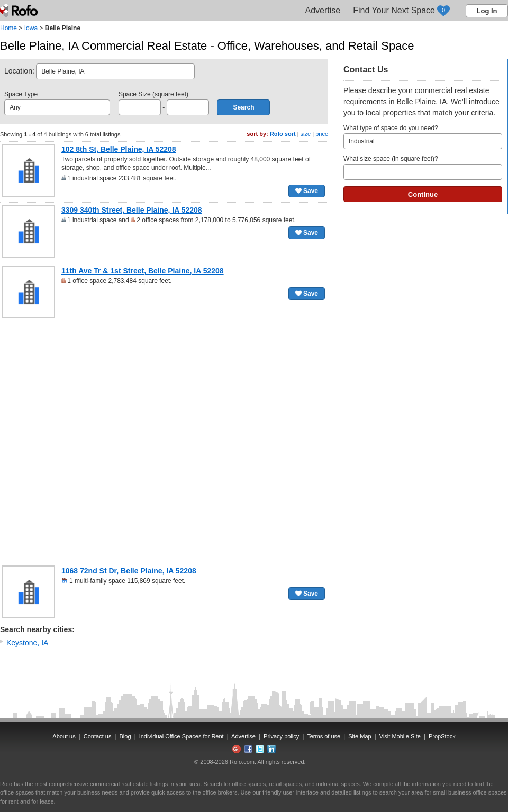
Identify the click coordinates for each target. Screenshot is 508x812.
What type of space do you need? (423, 137)
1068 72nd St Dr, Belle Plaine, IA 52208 (129, 571)
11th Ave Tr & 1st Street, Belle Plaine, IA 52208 (143, 271)
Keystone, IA (27, 643)
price (322, 134)
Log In (487, 11)
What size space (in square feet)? (423, 167)
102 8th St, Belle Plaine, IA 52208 (119, 149)
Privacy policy (281, 736)
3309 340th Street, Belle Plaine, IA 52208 (132, 210)
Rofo (20, 11)
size (306, 134)
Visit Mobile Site (400, 736)
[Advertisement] (117, 444)
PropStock (442, 736)
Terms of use (324, 736)
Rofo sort (283, 134)
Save (307, 191)
